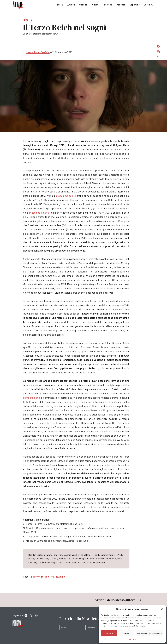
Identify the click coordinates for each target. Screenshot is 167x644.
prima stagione (31, 398)
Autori (95, 5)
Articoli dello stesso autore (118, 600)
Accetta (109, 633)
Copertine (135, 5)
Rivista (59, 5)
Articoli (71, 5)
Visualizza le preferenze (149, 633)
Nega (126, 633)
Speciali (83, 5)
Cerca (149, 5)
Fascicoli (107, 5)
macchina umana (39, 213)
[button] (162, 609)
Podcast (121, 5)
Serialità (28, 20)
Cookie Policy (131, 639)
